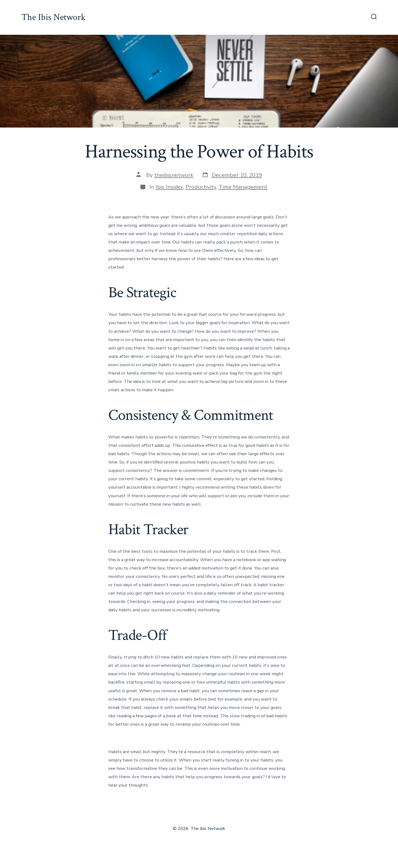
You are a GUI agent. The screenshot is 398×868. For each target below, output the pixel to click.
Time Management (243, 187)
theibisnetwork (174, 175)
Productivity (201, 187)
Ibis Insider (169, 187)
